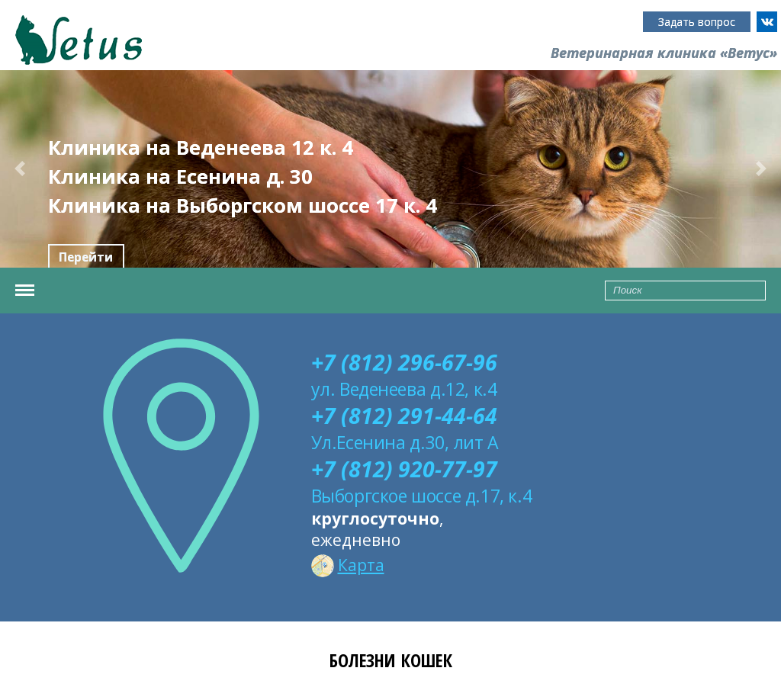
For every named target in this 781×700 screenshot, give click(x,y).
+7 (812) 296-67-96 (404, 362)
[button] (19, 169)
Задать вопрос (697, 22)
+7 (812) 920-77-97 (404, 469)
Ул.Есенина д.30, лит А (405, 442)
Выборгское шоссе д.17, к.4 (422, 496)
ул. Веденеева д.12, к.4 (404, 389)
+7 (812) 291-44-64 (404, 416)
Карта (348, 565)
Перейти (86, 257)
